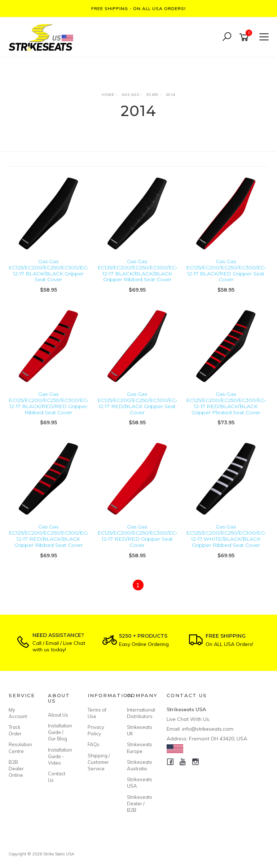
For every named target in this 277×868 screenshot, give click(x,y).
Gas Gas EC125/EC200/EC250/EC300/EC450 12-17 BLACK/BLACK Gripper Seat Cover (52, 270)
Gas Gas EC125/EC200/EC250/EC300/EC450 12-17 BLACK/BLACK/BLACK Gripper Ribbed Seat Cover (141, 270)
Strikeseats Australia (138, 765)
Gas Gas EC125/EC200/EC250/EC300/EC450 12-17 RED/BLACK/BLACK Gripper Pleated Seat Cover (230, 403)
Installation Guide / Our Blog (60, 732)
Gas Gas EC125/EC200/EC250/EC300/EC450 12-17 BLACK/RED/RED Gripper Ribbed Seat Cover (52, 403)
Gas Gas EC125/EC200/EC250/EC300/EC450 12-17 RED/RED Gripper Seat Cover (141, 536)
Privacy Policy (96, 730)
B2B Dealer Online (16, 769)
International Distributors (138, 713)
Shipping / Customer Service (99, 762)
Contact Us (57, 777)
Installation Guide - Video (60, 756)
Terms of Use (97, 713)
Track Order (15, 730)
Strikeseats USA (138, 783)
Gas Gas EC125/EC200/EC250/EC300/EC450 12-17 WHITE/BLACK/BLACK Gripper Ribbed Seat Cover (230, 536)
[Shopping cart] (245, 37)
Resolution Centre (20, 748)
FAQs (94, 744)
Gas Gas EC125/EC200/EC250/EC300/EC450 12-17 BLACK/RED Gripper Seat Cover (230, 270)
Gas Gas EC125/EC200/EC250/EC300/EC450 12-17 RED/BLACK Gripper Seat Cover (141, 403)
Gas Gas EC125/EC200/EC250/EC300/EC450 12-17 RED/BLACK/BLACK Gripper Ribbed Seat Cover (52, 536)
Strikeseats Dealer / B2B (138, 803)
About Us (58, 715)
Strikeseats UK (138, 730)
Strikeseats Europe (138, 748)
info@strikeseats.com (208, 729)
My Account (18, 713)
